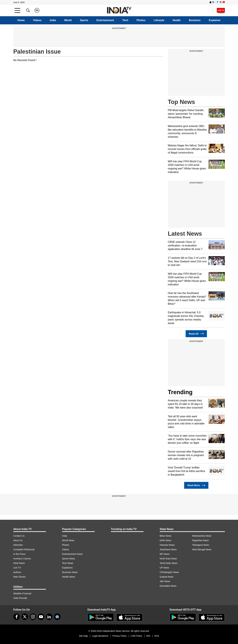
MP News (165, 554)
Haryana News (167, 545)
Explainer (215, 20)
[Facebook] (17, 617)
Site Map (83, 636)
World (68, 20)
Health (177, 20)
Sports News (69, 559)
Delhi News (166, 540)
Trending (180, 392)
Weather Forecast (22, 593)
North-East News (168, 559)
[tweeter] (25, 617)
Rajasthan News (201, 540)
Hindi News (19, 563)
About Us (18, 540)
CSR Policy (137, 636)
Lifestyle (159, 20)
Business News (70, 572)
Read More (196, 485)
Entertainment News (72, 554)
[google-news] (57, 617)
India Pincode (20, 598)
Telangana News (201, 545)
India (53, 20)
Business (195, 20)
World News (68, 540)
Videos (37, 20)
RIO (148, 636)
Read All (196, 334)
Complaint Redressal (24, 549)
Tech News (68, 563)
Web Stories (20, 577)
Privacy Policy (119, 636)
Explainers (67, 568)
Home (21, 20)
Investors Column (22, 559)
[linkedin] (49, 617)
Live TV (17, 568)
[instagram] (33, 617)
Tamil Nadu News (169, 563)
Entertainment (105, 20)
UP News (164, 568)
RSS (157, 636)
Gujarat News (167, 577)
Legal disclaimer (100, 636)
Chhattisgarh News (169, 572)
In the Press (19, 554)
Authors (17, 572)
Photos (141, 20)
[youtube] (41, 617)
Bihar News (166, 536)
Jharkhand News (168, 549)
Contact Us (19, 536)
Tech (125, 20)
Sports (84, 20)
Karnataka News (168, 586)
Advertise (18, 545)
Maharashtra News (202, 536)
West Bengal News (202, 549)
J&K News (165, 581)
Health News (69, 577)
